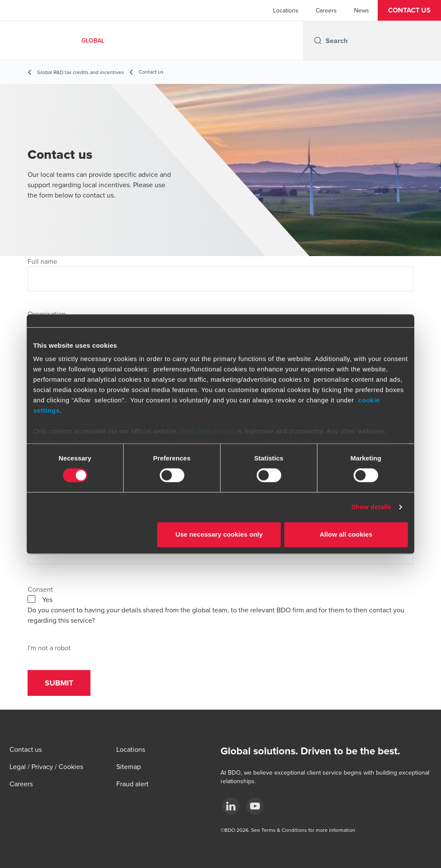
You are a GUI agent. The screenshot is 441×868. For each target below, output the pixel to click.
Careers (326, 10)
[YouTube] (255, 806)
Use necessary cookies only (219, 534)
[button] (409, 10)
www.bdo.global (207, 431)
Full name (42, 261)
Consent (40, 589)
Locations (286, 10)
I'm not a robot (49, 648)
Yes (47, 599)
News (362, 10)
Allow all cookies (346, 534)
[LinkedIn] (231, 806)
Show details (371, 507)
